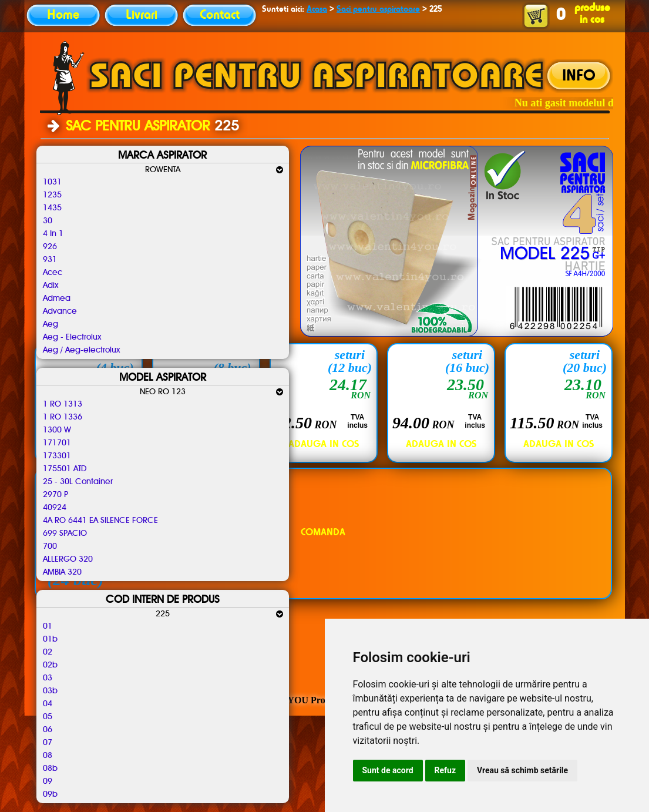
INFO (579, 76)
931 (50, 260)
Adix (51, 286)
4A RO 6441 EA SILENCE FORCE (100, 521)
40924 (55, 508)
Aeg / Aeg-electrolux (81, 350)
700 (50, 546)
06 (48, 730)
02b (50, 665)
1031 (52, 182)
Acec (53, 273)
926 (50, 247)
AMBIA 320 (62, 572)
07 (48, 743)
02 (48, 652)
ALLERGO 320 (68, 559)
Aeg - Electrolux (72, 337)
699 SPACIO (65, 533)
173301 (57, 456)
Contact (220, 15)
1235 (52, 195)
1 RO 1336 (63, 417)
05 (48, 717)
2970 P (56, 495)
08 (48, 756)
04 (48, 704)
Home (63, 15)
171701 (57, 443)
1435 (52, 208)
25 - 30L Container (78, 482)
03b (50, 691)
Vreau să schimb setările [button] (522, 770)
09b (50, 794)
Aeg (51, 324)
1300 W (57, 430)
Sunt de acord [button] (388, 770)
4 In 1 (53, 234)
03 (48, 678)
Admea (57, 298)
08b (50, 769)
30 (48, 221)
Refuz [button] (445, 770)
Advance (60, 311)
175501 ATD (65, 469)
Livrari (142, 15)
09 (48, 781)
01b (50, 639)
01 (48, 626)
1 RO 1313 (63, 404)
